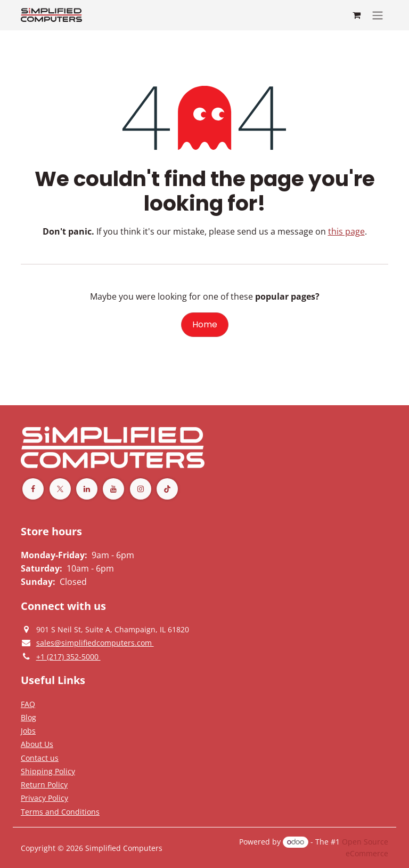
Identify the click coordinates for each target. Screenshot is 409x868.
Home (205, 324)
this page (346, 231)
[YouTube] (113, 489)
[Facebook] (33, 489)
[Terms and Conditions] (48, 771)
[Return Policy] (44, 784)
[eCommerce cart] (356, 15)
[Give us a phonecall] (68, 656)
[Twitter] (60, 489)
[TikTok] (167, 489)
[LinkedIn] (87, 489)
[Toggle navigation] (378, 15)
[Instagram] (141, 489)
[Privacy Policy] (28, 704)
